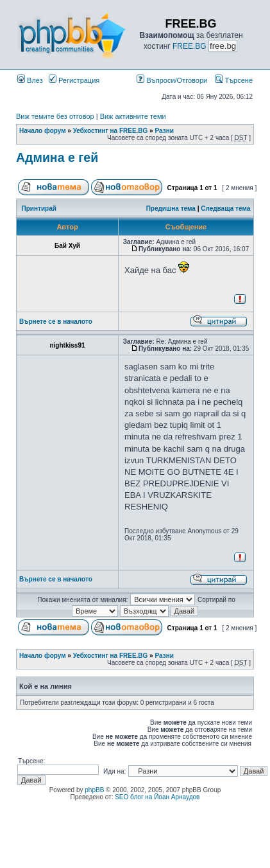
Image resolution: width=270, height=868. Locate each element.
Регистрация (74, 80)
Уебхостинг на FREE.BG (111, 131)
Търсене (234, 80)
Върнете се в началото (56, 322)
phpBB (94, 790)
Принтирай (39, 208)
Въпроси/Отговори (172, 80)
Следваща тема (225, 208)
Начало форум (43, 131)
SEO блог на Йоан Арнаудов (157, 797)
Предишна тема (171, 208)
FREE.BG (190, 46)
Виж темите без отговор (55, 116)
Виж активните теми (133, 116)
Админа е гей (57, 157)
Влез (30, 80)
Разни (164, 131)
